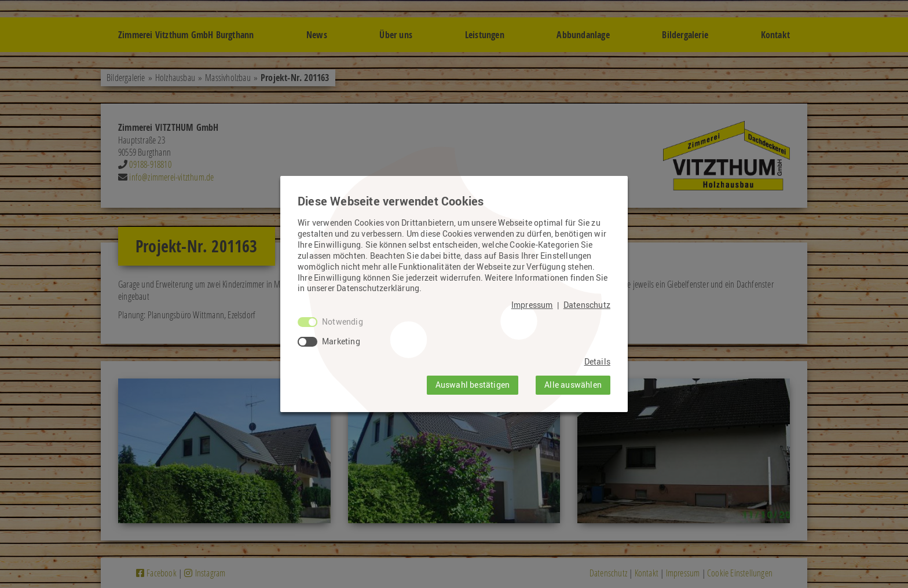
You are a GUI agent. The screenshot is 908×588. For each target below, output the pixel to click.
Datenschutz (587, 305)
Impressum (532, 305)
